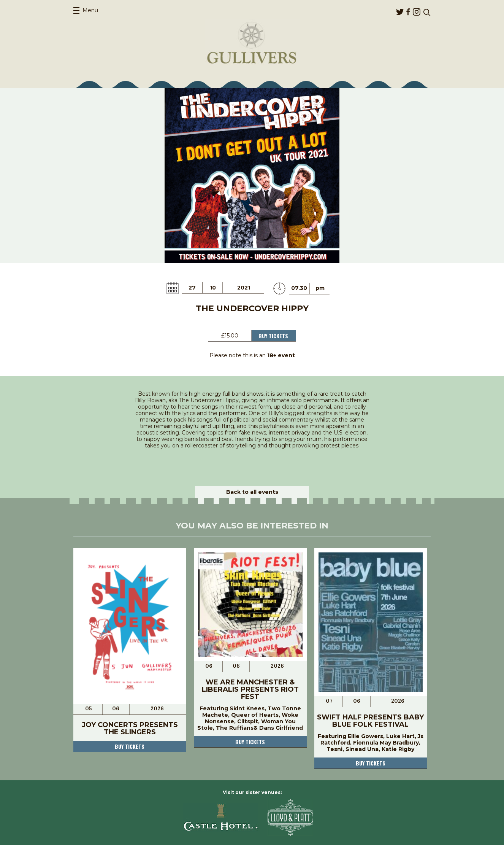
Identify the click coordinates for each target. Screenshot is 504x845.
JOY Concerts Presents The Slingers (130, 728)
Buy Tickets (273, 336)
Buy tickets (130, 746)
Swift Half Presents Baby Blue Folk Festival (370, 721)
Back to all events (252, 492)
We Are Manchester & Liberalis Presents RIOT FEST (250, 689)
